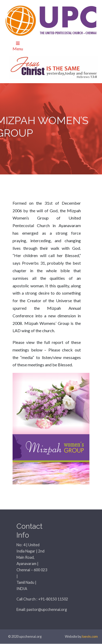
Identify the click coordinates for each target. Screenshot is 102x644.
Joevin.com (90, 636)
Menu (18, 46)
